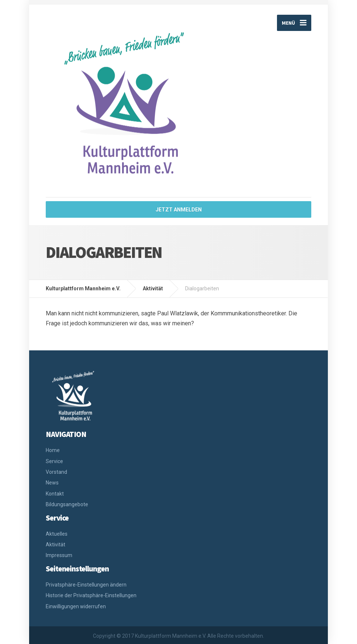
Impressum (59, 555)
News (52, 483)
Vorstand (56, 472)
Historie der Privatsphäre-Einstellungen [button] (91, 595)
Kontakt (55, 494)
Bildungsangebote (67, 504)
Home (53, 450)
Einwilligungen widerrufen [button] (76, 606)
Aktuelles (57, 534)
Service (54, 461)
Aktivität (56, 545)
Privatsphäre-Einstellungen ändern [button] (86, 585)
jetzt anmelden (179, 210)
